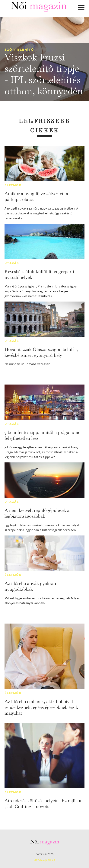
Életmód (13, 185)
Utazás (12, 263)
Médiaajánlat (45, 860)
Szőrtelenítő (19, 50)
